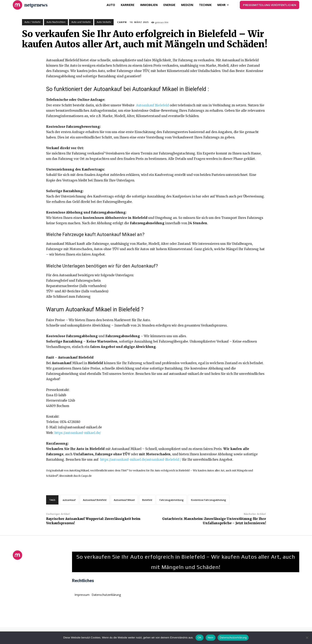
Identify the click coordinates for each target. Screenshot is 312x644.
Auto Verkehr (104, 22)
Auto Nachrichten (56, 22)
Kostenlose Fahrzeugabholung (208, 500)
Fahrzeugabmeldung (172, 500)
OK (200, 638)
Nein (211, 638)
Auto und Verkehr (81, 22)
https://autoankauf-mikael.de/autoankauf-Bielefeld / (140, 460)
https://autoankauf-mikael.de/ (78, 433)
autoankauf (69, 500)
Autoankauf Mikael (124, 500)
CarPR (122, 22)
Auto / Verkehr (33, 22)
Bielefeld (147, 500)
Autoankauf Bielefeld (153, 105)
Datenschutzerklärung (233, 638)
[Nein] (307, 638)
